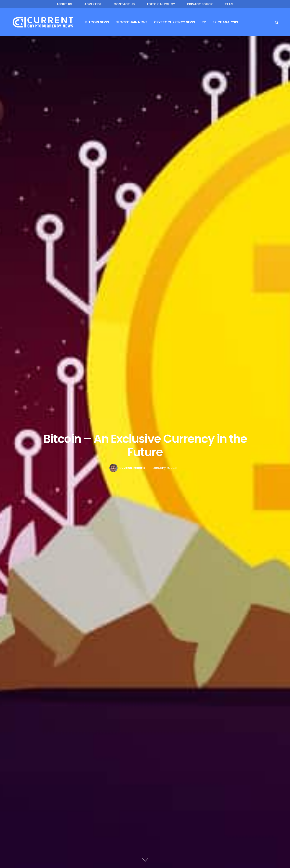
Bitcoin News (97, 22)
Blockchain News (132, 22)
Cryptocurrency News (175, 22)
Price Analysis (225, 22)
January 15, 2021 (165, 468)
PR (204, 22)
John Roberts (135, 468)
